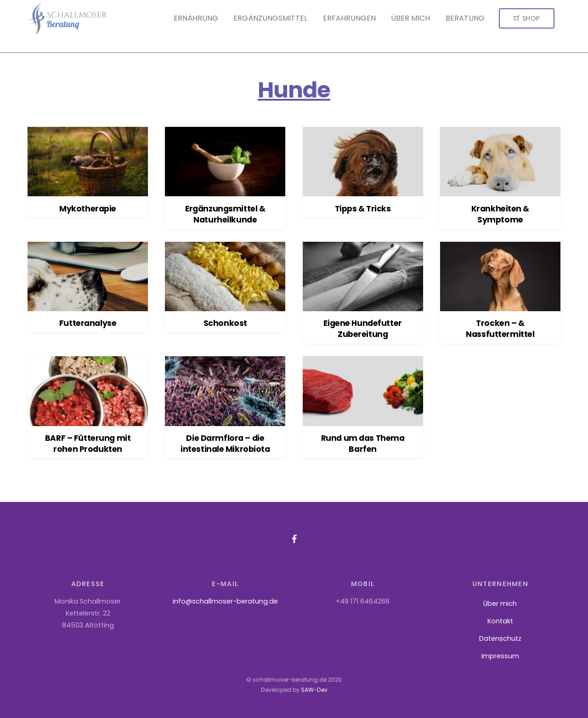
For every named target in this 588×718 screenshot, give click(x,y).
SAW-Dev (314, 690)
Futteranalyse (88, 323)
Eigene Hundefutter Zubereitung (362, 329)
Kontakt (500, 621)
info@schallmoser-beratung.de (225, 601)
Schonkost (225, 323)
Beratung (465, 18)
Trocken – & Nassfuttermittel (500, 329)
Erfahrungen (349, 18)
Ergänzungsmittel (270, 18)
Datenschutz (500, 638)
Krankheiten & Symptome (500, 214)
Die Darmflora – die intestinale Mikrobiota (225, 444)
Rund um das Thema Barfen (363, 444)
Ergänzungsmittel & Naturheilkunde (225, 214)
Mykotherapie (88, 209)
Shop (527, 18)
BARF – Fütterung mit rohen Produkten (88, 444)
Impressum (500, 656)
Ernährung (196, 18)
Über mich (410, 18)
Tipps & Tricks (363, 209)
